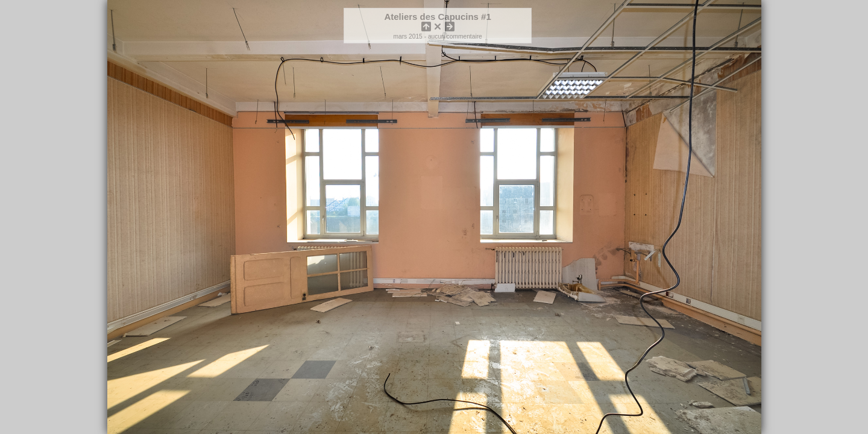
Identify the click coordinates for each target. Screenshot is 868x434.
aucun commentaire (455, 36)
